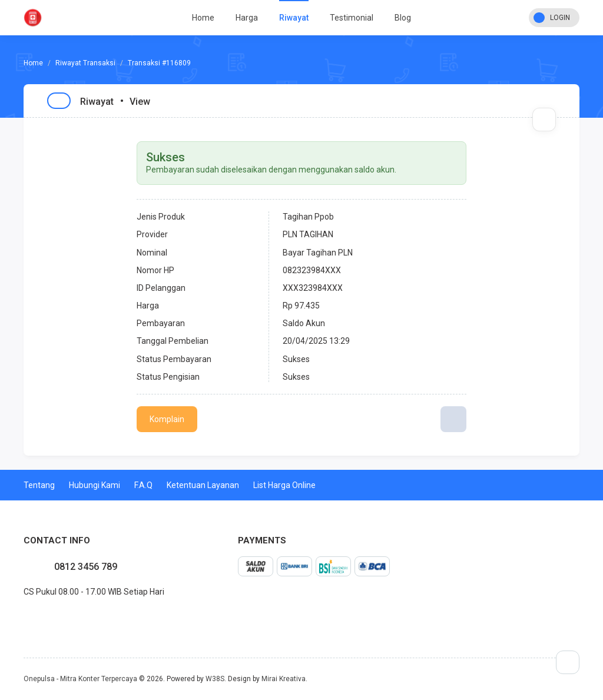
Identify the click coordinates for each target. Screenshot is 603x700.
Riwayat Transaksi (85, 63)
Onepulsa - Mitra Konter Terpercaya (80, 679)
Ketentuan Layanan (203, 485)
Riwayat (294, 18)
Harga (247, 18)
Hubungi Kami (95, 485)
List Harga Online (284, 485)
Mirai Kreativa (284, 679)
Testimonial (352, 18)
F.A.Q (143, 485)
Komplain (167, 419)
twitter (33, 618)
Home (203, 18)
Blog (403, 18)
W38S (215, 679)
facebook (24, 618)
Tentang (39, 485)
